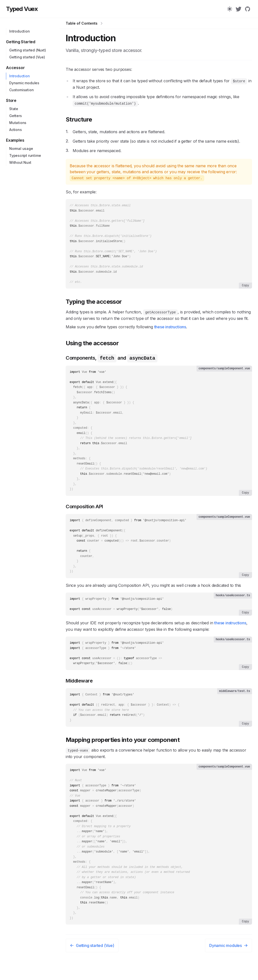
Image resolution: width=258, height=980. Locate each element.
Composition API (84, 516)
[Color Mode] (230, 9)
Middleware (79, 695)
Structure (79, 119)
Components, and (112, 362)
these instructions (170, 331)
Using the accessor (92, 347)
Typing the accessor (94, 306)
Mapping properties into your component (123, 756)
